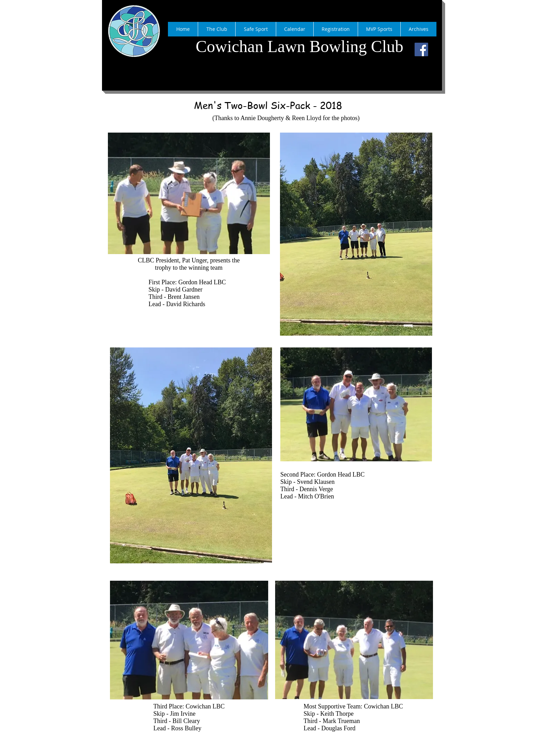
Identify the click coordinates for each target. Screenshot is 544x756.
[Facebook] (421, 49)
